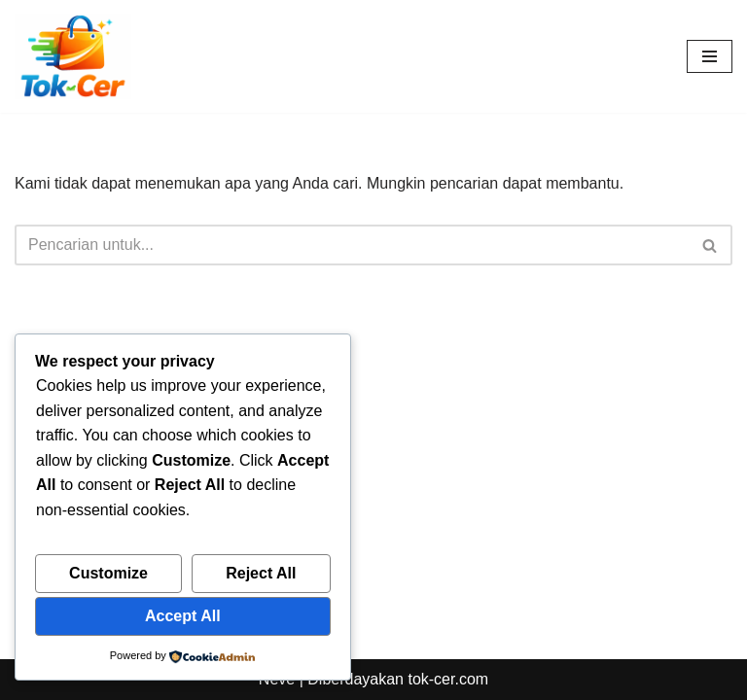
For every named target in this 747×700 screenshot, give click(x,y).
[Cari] (352, 245)
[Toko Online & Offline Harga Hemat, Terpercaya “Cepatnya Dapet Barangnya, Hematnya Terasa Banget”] (73, 56)
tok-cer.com (448, 679)
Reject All (261, 573)
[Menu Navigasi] (710, 56)
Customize (108, 573)
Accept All (183, 616)
